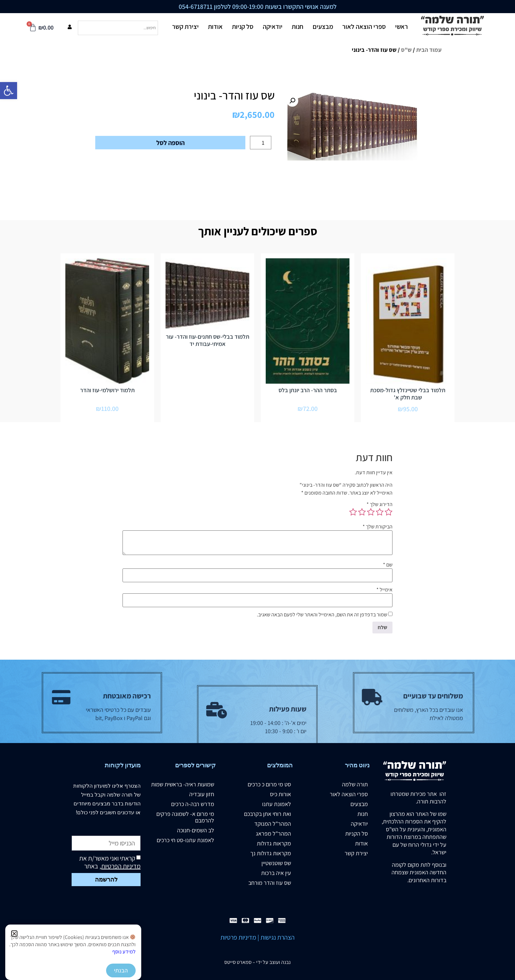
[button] (14, 934)
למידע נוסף (124, 952)
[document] (257, 490)
